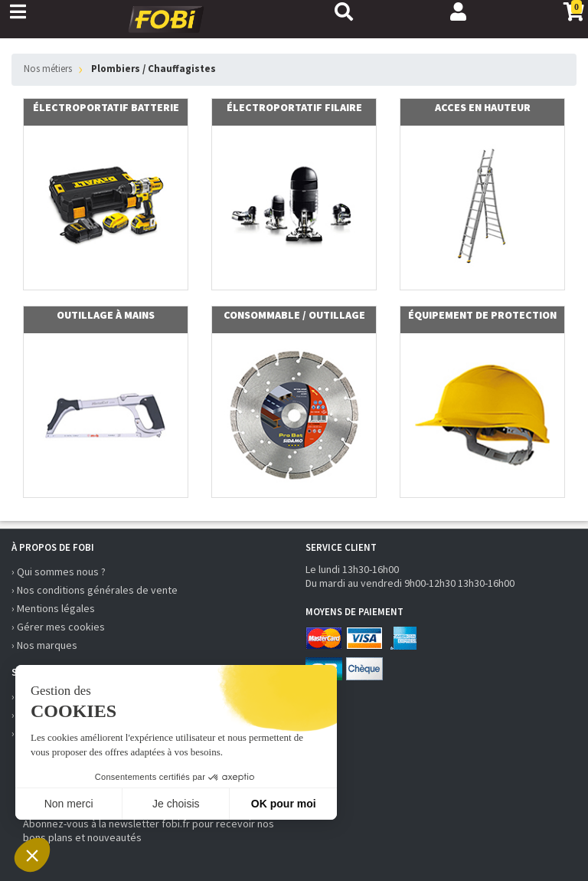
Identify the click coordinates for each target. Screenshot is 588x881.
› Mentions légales (53, 608)
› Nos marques (44, 645)
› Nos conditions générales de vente (95, 590)
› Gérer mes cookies (58, 627)
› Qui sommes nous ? (59, 572)
